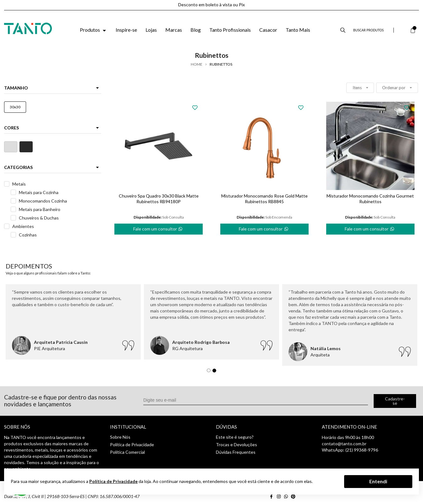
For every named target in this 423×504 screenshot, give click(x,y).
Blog (196, 30)
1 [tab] (210, 372)
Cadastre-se (395, 401)
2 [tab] (216, 372)
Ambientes (23, 226)
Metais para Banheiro (40, 209)
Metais (19, 184)
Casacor (268, 30)
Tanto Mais (298, 30)
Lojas (151, 30)
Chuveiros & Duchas (39, 218)
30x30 (15, 107)
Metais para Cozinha (39, 192)
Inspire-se (126, 30)
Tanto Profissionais (230, 30)
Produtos (93, 30)
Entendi (378, 481)
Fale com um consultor (158, 228)
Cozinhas (28, 235)
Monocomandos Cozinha (43, 201)
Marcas (174, 30)
